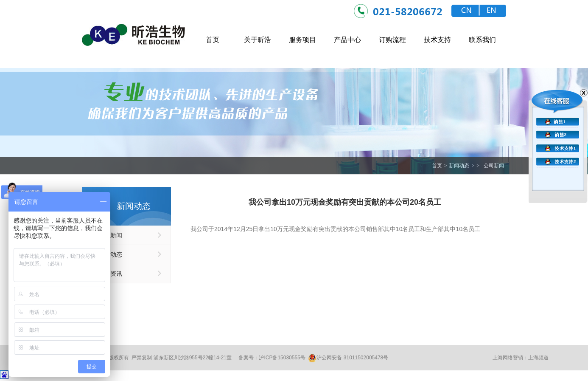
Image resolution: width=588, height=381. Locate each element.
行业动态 (110, 254)
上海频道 (538, 358)
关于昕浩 (258, 40)
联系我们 (482, 40)
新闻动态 (459, 166)
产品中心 (347, 40)
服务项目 (302, 40)
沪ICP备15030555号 (282, 358)
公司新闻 (494, 166)
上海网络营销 (508, 358)
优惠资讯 (110, 274)
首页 (213, 40)
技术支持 (437, 40)
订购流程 (392, 40)
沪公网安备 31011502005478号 (348, 358)
